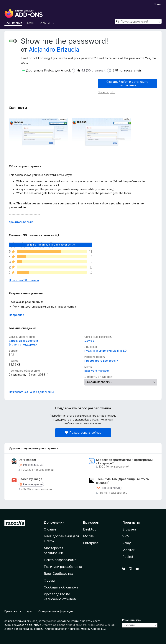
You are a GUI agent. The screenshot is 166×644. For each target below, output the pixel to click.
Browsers (129, 529)
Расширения (13, 23)
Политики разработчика (63, 567)
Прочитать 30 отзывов (24, 280)
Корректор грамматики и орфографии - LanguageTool (124, 462)
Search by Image (30, 479)
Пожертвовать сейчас (83, 433)
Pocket (128, 557)
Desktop (90, 529)
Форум (49, 580)
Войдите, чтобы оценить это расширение (51, 245)
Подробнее (17, 315)
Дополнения (54, 522)
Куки (30, 611)
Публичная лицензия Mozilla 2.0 (105, 351)
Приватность (13, 611)
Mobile (88, 536)
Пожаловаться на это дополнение (31, 392)
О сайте (50, 529)
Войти (158, 4)
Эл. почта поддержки (23, 344)
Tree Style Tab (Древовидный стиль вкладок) (123, 481)
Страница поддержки (23, 341)
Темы (30, 23)
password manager (97, 371)
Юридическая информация (55, 611)
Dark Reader (27, 460)
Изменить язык (132, 620)
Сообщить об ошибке (61, 587)
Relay (126, 543)
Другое (89, 341)
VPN (126, 536)
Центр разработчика (60, 560)
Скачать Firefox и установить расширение (127, 83)
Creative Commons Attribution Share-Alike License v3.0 (76, 625)
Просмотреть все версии (101, 361)
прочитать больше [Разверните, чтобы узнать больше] (21, 222)
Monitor (128, 550)
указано (51, 621)
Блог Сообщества (58, 574)
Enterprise (91, 543)
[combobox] (138, 21)
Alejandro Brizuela (54, 50)
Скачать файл (106, 92)
